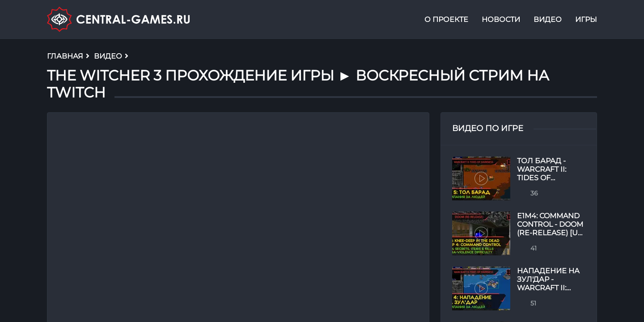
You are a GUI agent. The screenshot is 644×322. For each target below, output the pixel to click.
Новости (501, 19)
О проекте (446, 19)
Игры (586, 19)
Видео (548, 19)
